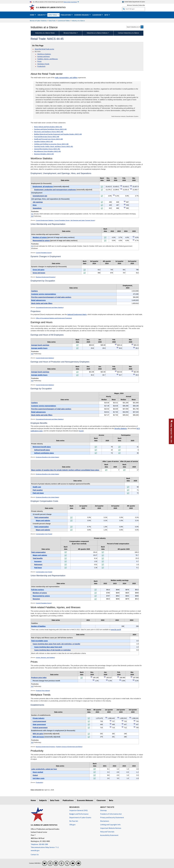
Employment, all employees (43, 187)
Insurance (38, 561)
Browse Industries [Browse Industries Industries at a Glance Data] (70, 33)
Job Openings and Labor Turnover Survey (83, 220)
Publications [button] (66, 15)
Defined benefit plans (42, 450)
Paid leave (38, 568)
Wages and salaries (43, 521)
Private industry (39, 718)
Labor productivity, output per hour (44, 769)
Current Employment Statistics (45, 220)
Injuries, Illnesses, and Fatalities (45, 658)
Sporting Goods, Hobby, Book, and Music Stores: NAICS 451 (54, 146)
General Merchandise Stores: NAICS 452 (47, 149)
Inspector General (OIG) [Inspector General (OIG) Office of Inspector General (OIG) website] (78, 810)
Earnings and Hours (44, 56)
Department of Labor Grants (80, 817)
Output (35, 775)
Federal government (40, 728)
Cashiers (34, 291)
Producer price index (39, 678)
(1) (32, 214)
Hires (35, 205)
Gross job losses (39, 273)
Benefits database (121, 429)
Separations (37, 208)
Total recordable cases (40, 641)
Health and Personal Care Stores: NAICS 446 (48, 139)
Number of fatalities (38, 626)
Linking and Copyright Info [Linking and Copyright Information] (110, 825)
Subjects (43, 800)
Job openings (38, 202)
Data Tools (52, 21)
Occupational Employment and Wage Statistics (50, 307)
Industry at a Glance (78, 21)
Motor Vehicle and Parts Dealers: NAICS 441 (48, 127)
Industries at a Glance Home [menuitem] (45, 33)
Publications (68, 800)
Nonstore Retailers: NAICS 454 (44, 154)
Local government (39, 721)
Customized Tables (64, 21)
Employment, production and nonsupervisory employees (55, 190)
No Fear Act (74, 821)
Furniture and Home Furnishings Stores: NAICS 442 (50, 129)
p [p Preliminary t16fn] (91, 677)
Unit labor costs (39, 778)
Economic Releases (85, 800)
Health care (37, 487)
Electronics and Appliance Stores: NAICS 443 (49, 132)
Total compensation (42, 517)
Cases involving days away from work (48, 647)
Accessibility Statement (109, 835)
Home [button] (32, 15)
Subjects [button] (41, 15)
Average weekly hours (39, 348)
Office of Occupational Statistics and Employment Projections (54, 318)
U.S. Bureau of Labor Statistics (51, 7)
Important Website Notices (111, 828)
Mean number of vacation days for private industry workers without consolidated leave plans (65, 470)
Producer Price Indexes (43, 691)
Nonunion (36, 599)
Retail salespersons (38, 300)
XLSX (81, 431)
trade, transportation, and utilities (66, 78)
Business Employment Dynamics (45, 277)
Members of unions (40, 237)
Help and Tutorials (107, 832)
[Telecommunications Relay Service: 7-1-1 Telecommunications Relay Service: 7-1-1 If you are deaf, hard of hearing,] (48, 847)
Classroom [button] (97, 15)
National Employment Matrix (77, 314)
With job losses (38, 737)
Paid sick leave (38, 493)
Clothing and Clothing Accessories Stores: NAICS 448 (51, 144)
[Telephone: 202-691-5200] (48, 844)
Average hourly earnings (40, 345)
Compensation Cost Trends (44, 534)
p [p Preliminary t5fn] (116, 344)
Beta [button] (106, 15)
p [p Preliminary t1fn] (121, 186)
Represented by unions (41, 241)
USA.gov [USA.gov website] (72, 825)
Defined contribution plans (44, 453)
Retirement (38, 565)
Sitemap (103, 810)
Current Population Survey (62, 220)
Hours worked (38, 772)
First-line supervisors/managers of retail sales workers (51, 297)
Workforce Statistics (44, 54)
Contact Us (35, 855)
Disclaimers (105, 821)
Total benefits (38, 558)
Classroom (101, 800)
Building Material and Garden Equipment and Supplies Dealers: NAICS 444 (58, 134)
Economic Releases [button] (82, 15)
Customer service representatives (44, 294)
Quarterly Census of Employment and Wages (69, 747)
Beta (111, 800)
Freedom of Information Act (111, 814)
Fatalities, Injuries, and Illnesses (48, 59)
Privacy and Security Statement (112, 817)
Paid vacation (38, 490)
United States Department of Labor (133, 2)
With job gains (38, 734)
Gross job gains (39, 270)
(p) (32, 216)
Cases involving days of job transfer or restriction (52, 650)
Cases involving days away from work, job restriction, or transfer (56, 644)
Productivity (41, 66)
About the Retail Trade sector (44, 49)
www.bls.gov (35, 850)
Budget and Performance (79, 814)
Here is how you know (70, 2)
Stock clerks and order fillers (42, 303)
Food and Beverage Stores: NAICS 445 (47, 137)
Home (33, 800)
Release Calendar (133, 5)
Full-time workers (38, 590)
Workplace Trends (43, 64)
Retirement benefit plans (42, 447)
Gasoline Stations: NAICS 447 (43, 141)
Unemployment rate (40, 196)
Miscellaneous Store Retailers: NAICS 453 (47, 151)
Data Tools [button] (53, 15)
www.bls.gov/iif (116, 630)
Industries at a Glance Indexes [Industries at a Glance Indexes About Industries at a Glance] (97, 33)
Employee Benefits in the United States (47, 457)
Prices (39, 61)
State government (39, 724)
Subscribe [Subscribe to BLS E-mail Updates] (142, 5)
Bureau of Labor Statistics (38, 21)
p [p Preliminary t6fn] (116, 371)
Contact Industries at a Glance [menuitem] (128, 33)
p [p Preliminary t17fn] (106, 717)
